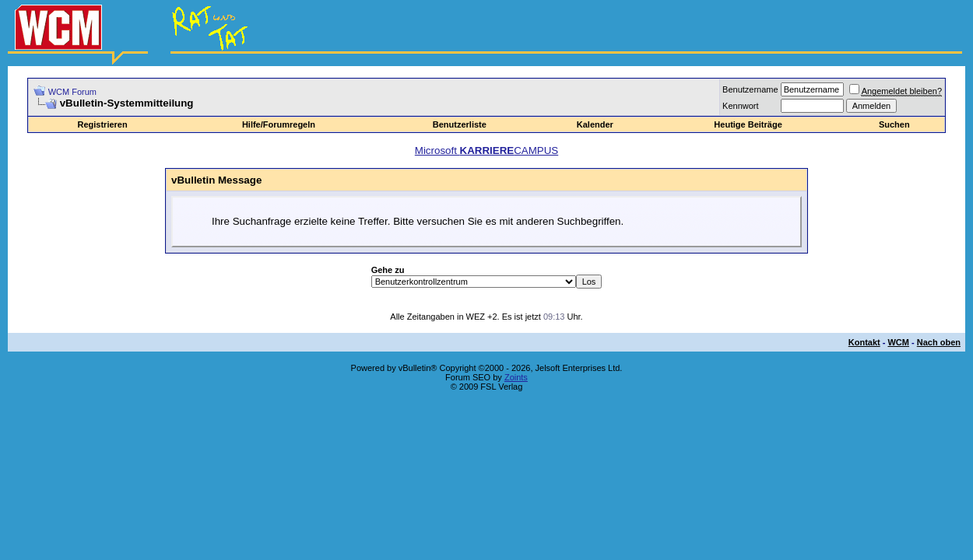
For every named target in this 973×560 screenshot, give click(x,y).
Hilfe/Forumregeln (279, 124)
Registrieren (103, 124)
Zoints (516, 377)
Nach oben (939, 342)
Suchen (894, 124)
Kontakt (864, 342)
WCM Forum (72, 92)
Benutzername (750, 89)
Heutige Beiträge (748, 124)
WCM (898, 342)
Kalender (595, 124)
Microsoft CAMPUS (486, 150)
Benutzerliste (460, 124)
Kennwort (740, 106)
